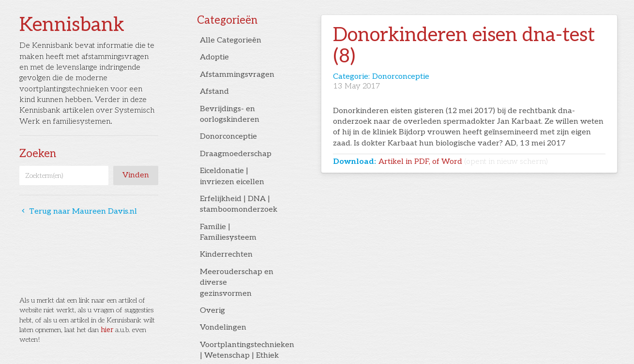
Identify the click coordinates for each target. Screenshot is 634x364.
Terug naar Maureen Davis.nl (78, 211)
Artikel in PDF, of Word (463, 162)
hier (107, 330)
